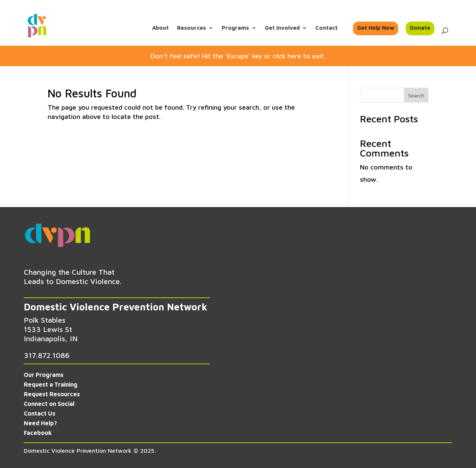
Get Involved (282, 28)
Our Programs (44, 375)
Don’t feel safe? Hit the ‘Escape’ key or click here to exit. (238, 56)
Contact (327, 28)
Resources (192, 28)
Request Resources (52, 394)
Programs (235, 28)
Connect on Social (49, 404)
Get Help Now (376, 28)
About (160, 28)
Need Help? (40, 423)
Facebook (38, 433)
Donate (420, 28)
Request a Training (51, 384)
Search (416, 95)
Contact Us (40, 413)
